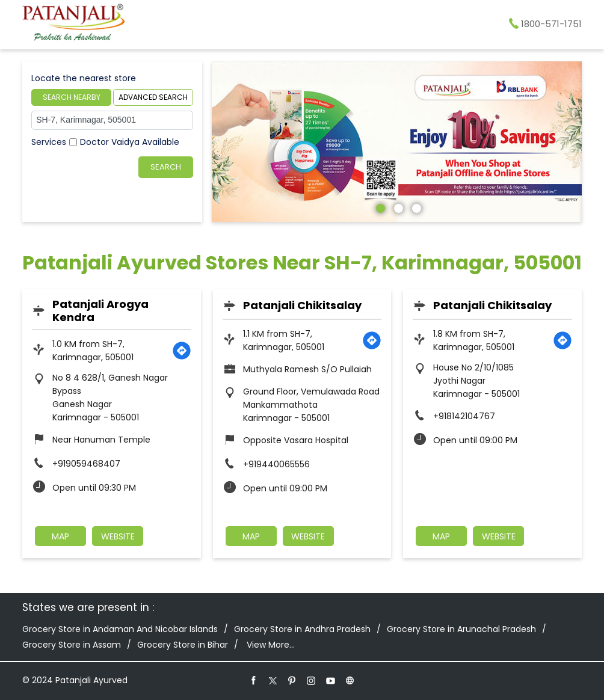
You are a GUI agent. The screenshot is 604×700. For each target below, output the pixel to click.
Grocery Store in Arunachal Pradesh (461, 629)
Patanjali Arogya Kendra (100, 311)
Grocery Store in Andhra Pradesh (302, 629)
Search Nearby (72, 97)
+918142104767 (464, 416)
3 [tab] (415, 207)
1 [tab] (379, 207)
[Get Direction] (182, 351)
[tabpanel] (397, 142)
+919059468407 (86, 464)
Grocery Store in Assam (72, 645)
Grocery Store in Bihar (183, 645)
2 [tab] (397, 207)
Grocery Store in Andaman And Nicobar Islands (120, 629)
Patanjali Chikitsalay (302, 305)
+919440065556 (276, 464)
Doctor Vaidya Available (130, 142)
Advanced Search (153, 97)
